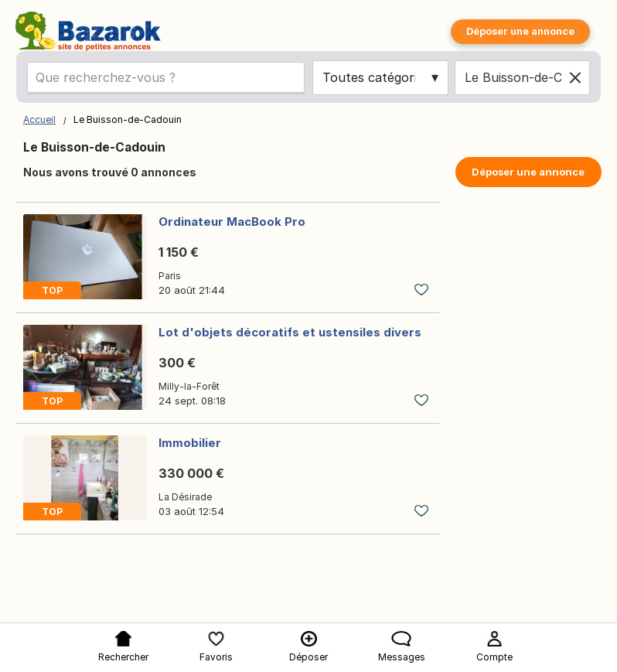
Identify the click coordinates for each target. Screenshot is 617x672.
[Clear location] (575, 77)
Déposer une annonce (520, 31)
